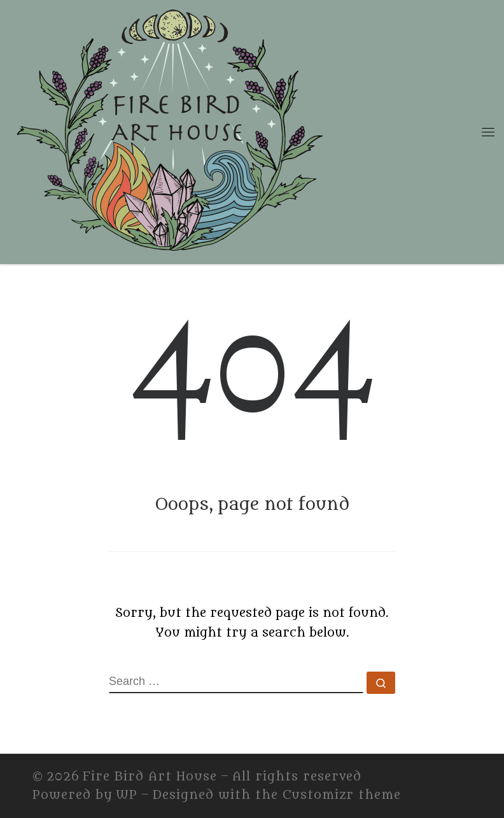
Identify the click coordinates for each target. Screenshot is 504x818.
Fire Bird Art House (150, 777)
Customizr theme (342, 795)
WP (127, 795)
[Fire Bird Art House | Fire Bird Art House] (168, 129)
